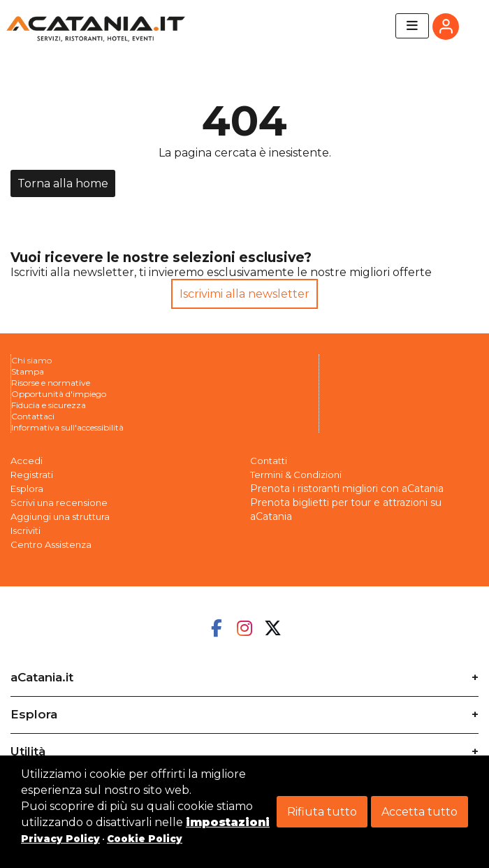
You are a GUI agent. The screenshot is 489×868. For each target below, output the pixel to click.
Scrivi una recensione (59, 502)
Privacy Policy (60, 839)
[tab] (245, 673)
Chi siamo (31, 360)
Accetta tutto (419, 812)
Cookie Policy (145, 839)
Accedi (27, 461)
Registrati (32, 475)
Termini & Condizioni (296, 475)
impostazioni (228, 822)
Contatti (269, 461)
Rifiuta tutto (322, 812)
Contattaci (33, 416)
